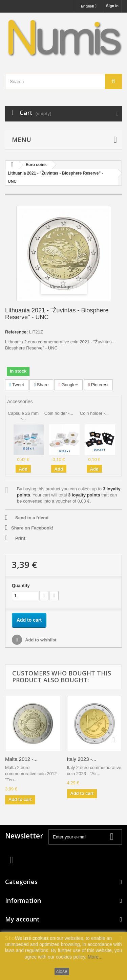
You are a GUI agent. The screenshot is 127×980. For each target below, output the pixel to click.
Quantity (21, 585)
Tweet (17, 385)
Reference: (16, 332)
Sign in (112, 6)
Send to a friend (32, 518)
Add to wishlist (40, 640)
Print (20, 538)
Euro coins (36, 165)
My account (22, 919)
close (62, 971)
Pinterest (99, 385)
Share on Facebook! (32, 528)
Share (41, 385)
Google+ (68, 385)
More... (95, 957)
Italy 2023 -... (82, 759)
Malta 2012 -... (21, 759)
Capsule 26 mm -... (23, 416)
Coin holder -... (59, 413)
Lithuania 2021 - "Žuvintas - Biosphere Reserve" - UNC (55, 177)
